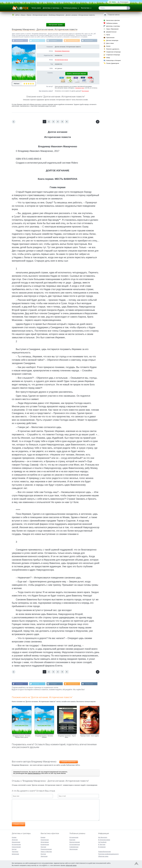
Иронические (16, 842)
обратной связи (71, 865)
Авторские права (56, 25)
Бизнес (108, 46)
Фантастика (85, 8)
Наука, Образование (112, 29)
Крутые (14, 849)
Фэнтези (43, 854)
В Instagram (54, 41)
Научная (43, 847)
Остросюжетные (75, 844)
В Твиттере (37, 41)
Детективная (45, 842)
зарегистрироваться (34, 774)
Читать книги (36, 8)
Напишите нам (80, 88)
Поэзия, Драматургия (113, 63)
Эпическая (44, 856)
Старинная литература (113, 55)
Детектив (15, 840)
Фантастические (75, 842)
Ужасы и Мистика (46, 851)
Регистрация (124, 2)
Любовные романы (70, 8)
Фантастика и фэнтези (113, 20)
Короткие (72, 840)
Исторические (16, 844)
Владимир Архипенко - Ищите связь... (67, 737)
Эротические (74, 849)
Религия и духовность (113, 49)
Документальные (111, 32)
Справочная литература (113, 52)
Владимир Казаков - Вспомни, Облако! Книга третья (22, 737)
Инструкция (85, 91)
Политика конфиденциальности (108, 854)
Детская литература (112, 40)
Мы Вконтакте (90, 41)
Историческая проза (61, 60)
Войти (114, 2)
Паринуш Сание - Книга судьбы (90, 736)
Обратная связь (103, 856)
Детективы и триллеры (51, 8)
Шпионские (15, 854)
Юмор (108, 58)
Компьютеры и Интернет (114, 60)
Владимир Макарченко (62, 51)
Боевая (43, 837)
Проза (108, 35)
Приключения (110, 38)
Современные (74, 847)
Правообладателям (104, 851)
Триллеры (15, 851)
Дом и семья (110, 43)
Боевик (14, 837)
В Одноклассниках (74, 41)
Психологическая (46, 849)
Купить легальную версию (76, 74)
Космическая (45, 844)
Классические (16, 847)
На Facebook (19, 41)
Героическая (45, 840)
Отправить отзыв (18, 824)
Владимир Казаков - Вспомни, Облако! (44, 737)
